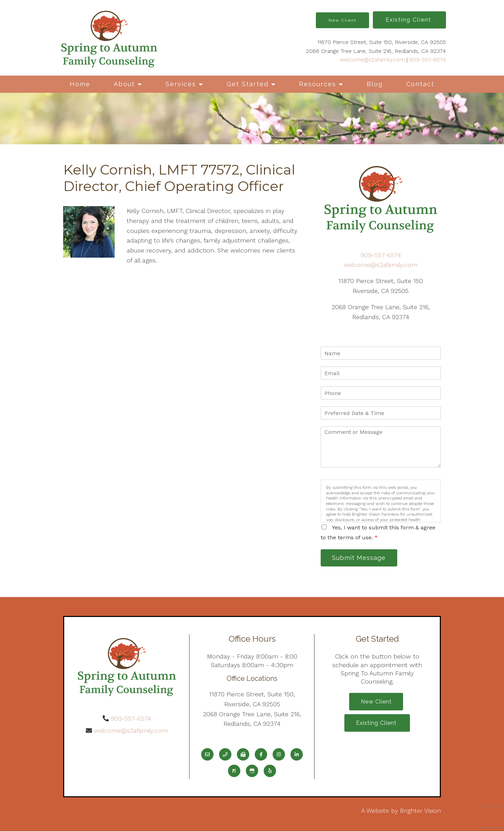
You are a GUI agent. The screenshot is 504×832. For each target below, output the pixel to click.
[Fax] (243, 755)
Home (80, 84)
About (124, 84)
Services (181, 84)
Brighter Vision (420, 811)
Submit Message (360, 558)
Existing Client (409, 20)
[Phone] (225, 755)
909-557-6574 (428, 60)
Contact (420, 84)
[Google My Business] (252, 772)
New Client (342, 20)
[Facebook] (261, 755)
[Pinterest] (234, 772)
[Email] (207, 755)
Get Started (248, 84)
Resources (318, 84)
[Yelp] (270, 772)
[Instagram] (279, 755)
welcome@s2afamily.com (372, 60)
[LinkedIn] (297, 755)
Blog (375, 84)
